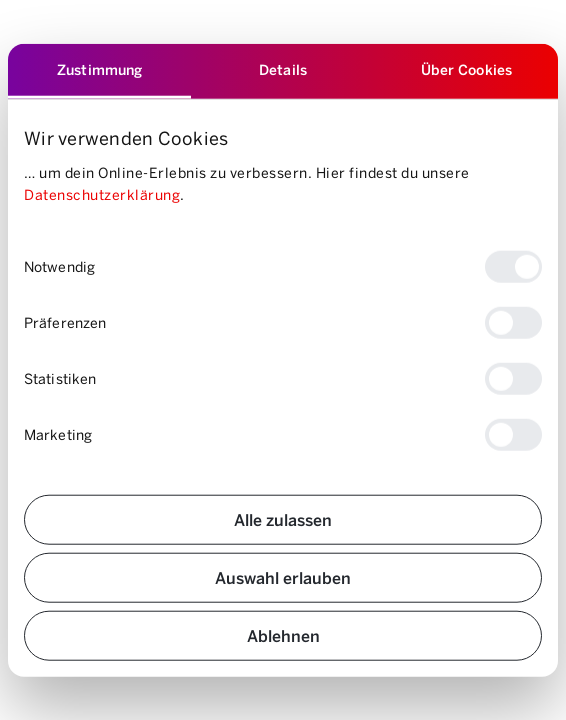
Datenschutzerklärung (102, 194)
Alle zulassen (283, 518)
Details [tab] (283, 69)
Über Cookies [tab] (466, 69)
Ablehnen (283, 634)
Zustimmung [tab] (99, 69)
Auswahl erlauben (283, 576)
